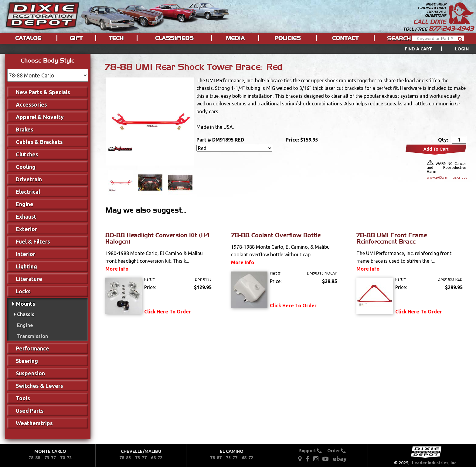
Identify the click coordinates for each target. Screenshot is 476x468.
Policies (288, 38)
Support (310, 451)
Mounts (25, 304)
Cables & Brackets (39, 142)
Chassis (26, 314)
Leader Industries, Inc (434, 463)
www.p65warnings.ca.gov (447, 177)
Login (462, 49)
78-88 (34, 458)
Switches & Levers (39, 386)
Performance (32, 348)
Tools (23, 398)
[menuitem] (430, 49)
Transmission (32, 336)
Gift (76, 38)
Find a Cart (419, 49)
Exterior (26, 229)
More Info (117, 269)
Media (235, 38)
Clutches (27, 154)
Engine (25, 204)
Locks (23, 291)
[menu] (238, 49)
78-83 (125, 458)
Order (337, 451)
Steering (27, 361)
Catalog (28, 38)
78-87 (216, 458)
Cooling (26, 167)
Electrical (28, 192)
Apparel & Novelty (40, 117)
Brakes (25, 129)
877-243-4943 (451, 29)
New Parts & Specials (43, 92)
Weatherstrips (34, 423)
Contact (345, 38)
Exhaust (26, 217)
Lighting (26, 266)
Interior (25, 254)
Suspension (30, 373)
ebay (340, 459)
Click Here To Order (168, 312)
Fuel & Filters (33, 241)
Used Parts (30, 411)
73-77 (50, 458)
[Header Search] (438, 38)
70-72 (66, 458)
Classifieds (174, 38)
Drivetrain (29, 179)
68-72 (157, 458)
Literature (29, 279)
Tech (116, 38)
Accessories (31, 104)
